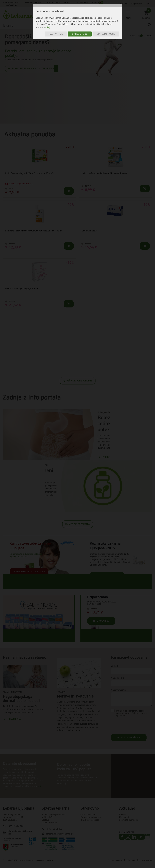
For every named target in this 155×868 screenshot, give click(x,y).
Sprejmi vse (80, 34)
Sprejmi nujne (106, 34)
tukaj (48, 27)
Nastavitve (56, 34)
